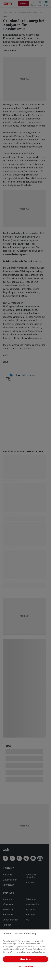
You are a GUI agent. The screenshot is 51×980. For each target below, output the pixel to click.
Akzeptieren (26, 959)
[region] (26, 955)
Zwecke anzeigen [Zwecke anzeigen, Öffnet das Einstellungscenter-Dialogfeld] (26, 966)
